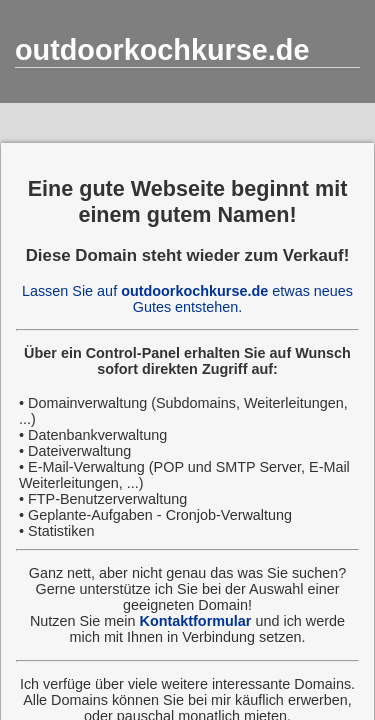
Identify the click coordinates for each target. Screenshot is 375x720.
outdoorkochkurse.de (162, 50)
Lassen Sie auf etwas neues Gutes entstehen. (187, 299)
